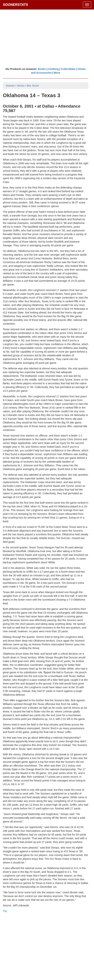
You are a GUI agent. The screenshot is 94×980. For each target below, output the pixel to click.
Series (21, 86)
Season (10, 86)
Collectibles (68, 69)
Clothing (53, 69)
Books (42, 69)
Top (5, 911)
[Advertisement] (47, 38)
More (57, 73)
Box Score (33, 86)
